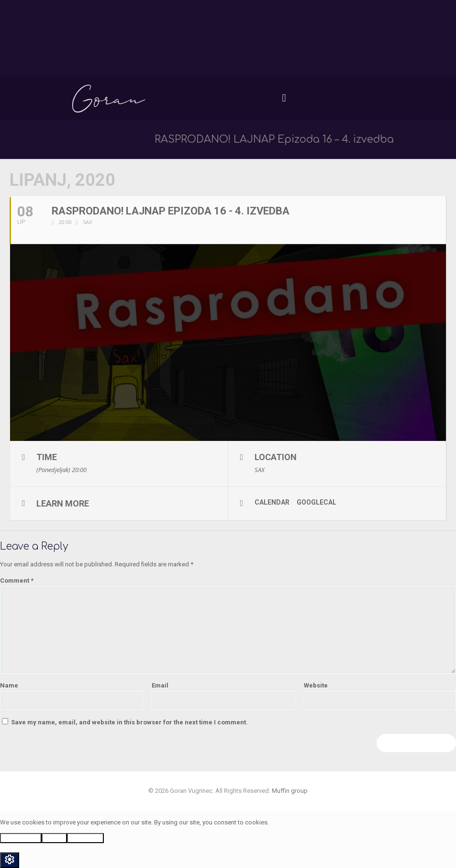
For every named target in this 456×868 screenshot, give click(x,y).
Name (9, 685)
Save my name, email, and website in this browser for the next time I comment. (129, 722)
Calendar (272, 502)
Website (316, 685)
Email (160, 685)
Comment (17, 581)
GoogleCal (317, 502)
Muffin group (290, 791)
